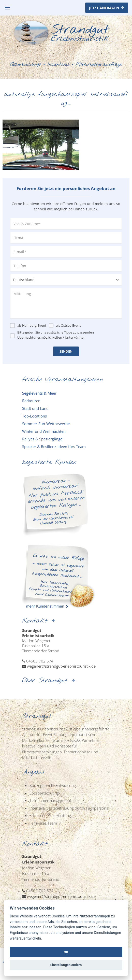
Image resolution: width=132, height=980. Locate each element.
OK (66, 952)
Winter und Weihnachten (44, 431)
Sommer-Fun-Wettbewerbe (46, 424)
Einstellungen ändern (66, 965)
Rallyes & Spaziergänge (42, 439)
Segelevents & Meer (39, 393)
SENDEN (66, 351)
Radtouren (31, 401)
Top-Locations (34, 416)
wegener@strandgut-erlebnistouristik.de (61, 666)
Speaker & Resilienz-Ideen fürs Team (54, 446)
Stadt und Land (35, 408)
